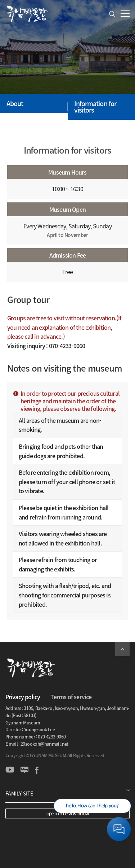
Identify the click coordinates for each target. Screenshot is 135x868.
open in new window (67, 814)
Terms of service (71, 697)
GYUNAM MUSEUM (27, 14)
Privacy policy (23, 697)
